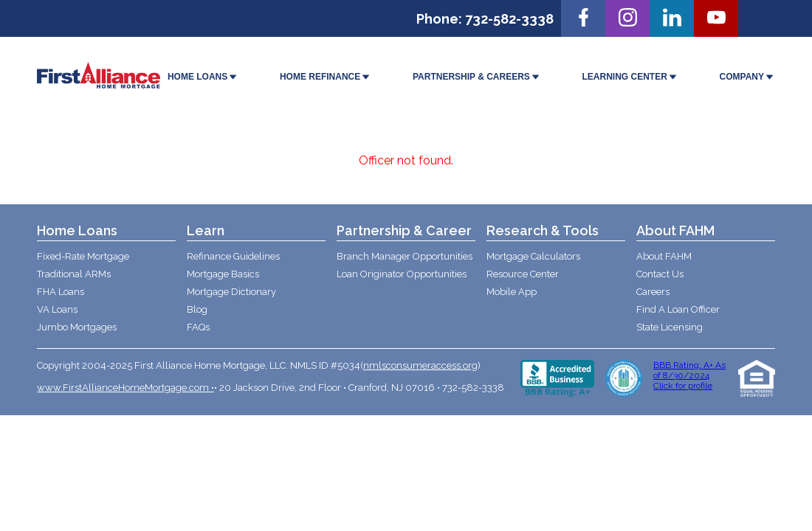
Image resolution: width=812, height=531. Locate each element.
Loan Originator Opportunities (402, 274)
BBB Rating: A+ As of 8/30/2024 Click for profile (689, 375)
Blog (197, 309)
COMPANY (747, 77)
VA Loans (57, 309)
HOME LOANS (203, 77)
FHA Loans (61, 292)
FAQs (198, 327)
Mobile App (512, 292)
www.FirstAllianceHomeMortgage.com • (125, 388)
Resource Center (523, 274)
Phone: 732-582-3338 (485, 19)
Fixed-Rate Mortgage (83, 256)
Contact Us (660, 274)
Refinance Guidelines (233, 256)
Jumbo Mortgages (77, 327)
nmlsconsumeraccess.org (420, 365)
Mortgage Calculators (533, 256)
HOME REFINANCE (326, 77)
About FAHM (664, 256)
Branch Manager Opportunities (405, 256)
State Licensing (670, 327)
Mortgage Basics (223, 274)
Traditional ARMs (74, 274)
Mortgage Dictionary (231, 292)
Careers (653, 292)
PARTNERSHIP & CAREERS (477, 77)
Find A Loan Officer (678, 309)
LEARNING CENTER (630, 77)
